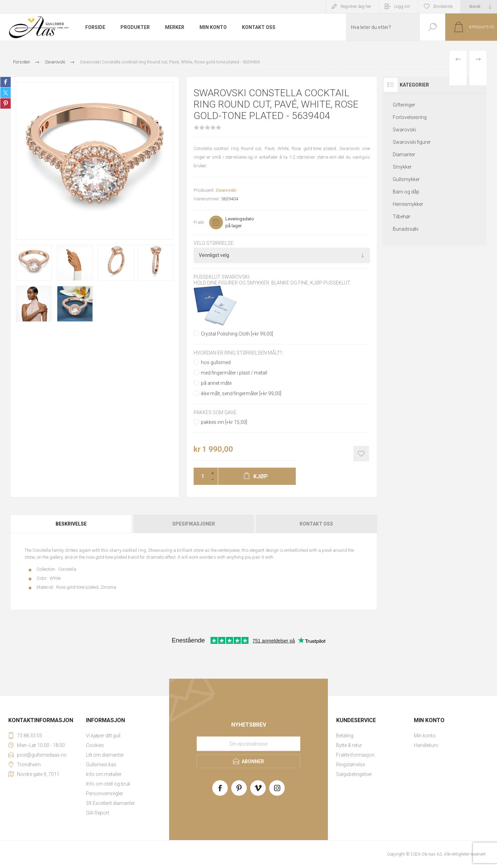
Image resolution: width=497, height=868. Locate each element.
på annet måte (216, 383)
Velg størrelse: (214, 243)
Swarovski (226, 190)
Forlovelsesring (410, 117)
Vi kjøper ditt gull (103, 736)
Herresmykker (408, 204)
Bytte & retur (349, 745)
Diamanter (404, 154)
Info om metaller (104, 774)
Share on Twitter (6, 93)
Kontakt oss (316, 524)
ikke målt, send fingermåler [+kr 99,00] (241, 393)
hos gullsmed (216, 362)
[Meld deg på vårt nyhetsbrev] (248, 744)
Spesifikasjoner (194, 524)
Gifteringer (404, 105)
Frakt (199, 222)
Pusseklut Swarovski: (222, 277)
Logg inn (402, 7)
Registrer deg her (356, 7)
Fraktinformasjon (355, 755)
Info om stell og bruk (108, 784)
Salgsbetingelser (354, 774)
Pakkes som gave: (216, 412)
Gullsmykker (406, 179)
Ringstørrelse (350, 765)
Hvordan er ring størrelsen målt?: (238, 353)
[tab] (71, 524)
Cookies (95, 745)
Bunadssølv (406, 229)
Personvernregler (105, 794)
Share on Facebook (6, 82)
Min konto (425, 736)
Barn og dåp (406, 192)
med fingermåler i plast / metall (234, 373)
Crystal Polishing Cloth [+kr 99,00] (237, 334)
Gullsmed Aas (101, 765)
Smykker (402, 167)
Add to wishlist (361, 454)
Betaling (345, 736)
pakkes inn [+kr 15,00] (224, 422)
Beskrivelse (71, 524)
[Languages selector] (479, 7)
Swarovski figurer (412, 142)
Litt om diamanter (105, 755)
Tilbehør (402, 217)
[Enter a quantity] (201, 476)
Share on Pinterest (6, 103)
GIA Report (98, 813)
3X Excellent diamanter (110, 803)
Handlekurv (426, 745)
